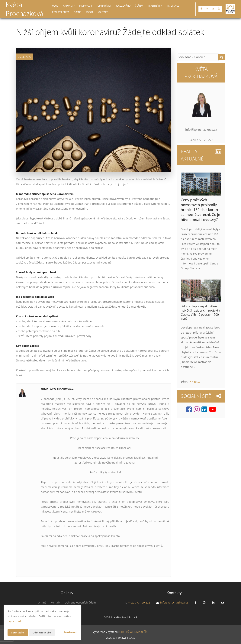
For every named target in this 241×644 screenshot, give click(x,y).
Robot (89, 12)
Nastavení (71, 632)
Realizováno (123, 6)
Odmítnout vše (43, 632)
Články (139, 6)
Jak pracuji (85, 6)
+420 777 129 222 (139, 602)
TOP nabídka (104, 6)
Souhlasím (18, 632)
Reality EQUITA (61, 12)
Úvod (55, 6)
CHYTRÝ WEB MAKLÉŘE (134, 632)
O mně (77, 12)
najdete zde (15, 621)
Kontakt (103, 12)
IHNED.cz (195, 382)
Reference (173, 6)
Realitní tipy (155, 6)
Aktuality (69, 6)
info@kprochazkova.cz (174, 602)
